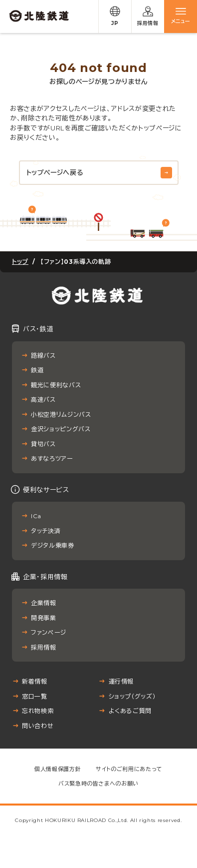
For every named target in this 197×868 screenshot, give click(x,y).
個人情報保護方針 (58, 769)
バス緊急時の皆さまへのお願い (98, 784)
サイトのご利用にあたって (129, 769)
